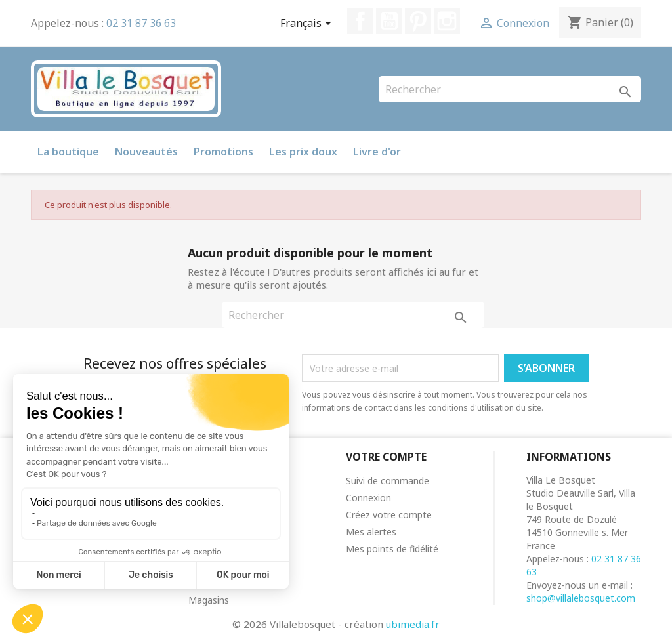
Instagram (447, 21)
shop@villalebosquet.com (581, 598)
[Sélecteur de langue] (308, 24)
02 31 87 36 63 (141, 23)
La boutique (68, 152)
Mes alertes (371, 532)
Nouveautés (146, 152)
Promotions (223, 152)
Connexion (368, 498)
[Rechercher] (510, 89)
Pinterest (418, 21)
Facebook (360, 21)
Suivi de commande (388, 481)
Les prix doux (303, 152)
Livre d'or (377, 152)
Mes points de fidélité (392, 549)
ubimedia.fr (413, 624)
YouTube (389, 21)
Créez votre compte (389, 515)
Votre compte (386, 457)
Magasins (209, 600)
